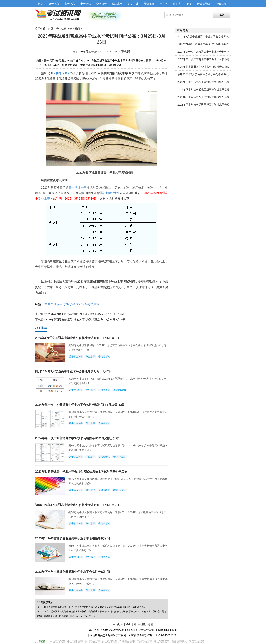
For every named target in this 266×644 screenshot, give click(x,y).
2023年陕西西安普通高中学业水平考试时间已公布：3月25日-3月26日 (85, 314)
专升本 (164, 4)
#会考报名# (61, 73)
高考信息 (70, 4)
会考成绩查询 (146, 630)
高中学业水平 (77, 188)
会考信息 (54, 4)
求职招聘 (221, 4)
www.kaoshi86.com (127, 630)
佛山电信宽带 (110, 642)
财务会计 (133, 4)
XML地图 (131, 624)
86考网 (84, 51)
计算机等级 (204, 4)
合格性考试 (104, 357)
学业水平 (44, 199)
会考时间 (75, 29)
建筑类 (177, 4)
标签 (151, 624)
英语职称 (149, 4)
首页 (40, 4)
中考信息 (86, 4)
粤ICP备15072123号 (167, 635)
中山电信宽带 (58, 642)
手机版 (142, 624)
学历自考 (101, 4)
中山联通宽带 (75, 642)
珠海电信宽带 (127, 642)
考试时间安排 (120, 457)
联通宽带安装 (162, 642)
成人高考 (117, 4)
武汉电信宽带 (197, 642)
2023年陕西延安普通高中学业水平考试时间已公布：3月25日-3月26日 (85, 320)
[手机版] (125, 51)
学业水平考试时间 (88, 304)
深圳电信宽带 (92, 642)
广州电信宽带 (144, 642)
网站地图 (118, 624)
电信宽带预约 (179, 642)
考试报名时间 (120, 390)
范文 (189, 4)
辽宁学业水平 (76, 357)
